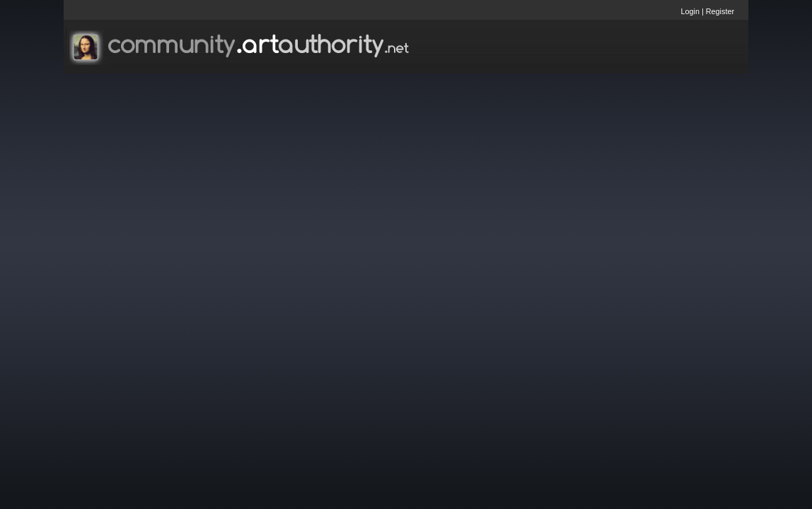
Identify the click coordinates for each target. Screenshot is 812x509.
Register (720, 11)
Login (690, 11)
